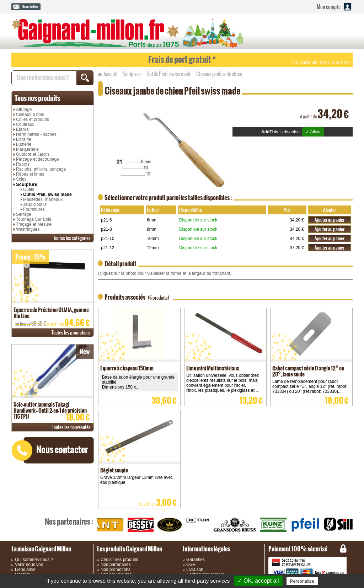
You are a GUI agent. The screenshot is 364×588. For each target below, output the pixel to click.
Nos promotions (116, 570)
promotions (71, 333)
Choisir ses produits (119, 560)
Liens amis (25, 570)
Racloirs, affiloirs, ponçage (41, 169)
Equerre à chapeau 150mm (127, 368)
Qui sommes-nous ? (34, 560)
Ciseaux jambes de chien (219, 74)
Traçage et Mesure (34, 224)
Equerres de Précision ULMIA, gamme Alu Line (51, 313)
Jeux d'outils (35, 204)
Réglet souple (114, 470)
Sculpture (27, 184)
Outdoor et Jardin (33, 154)
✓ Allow (313, 132)
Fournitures (34, 209)
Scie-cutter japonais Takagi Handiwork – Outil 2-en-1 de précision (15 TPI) (50, 410)
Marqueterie (27, 149)
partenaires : (69, 522)
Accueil (110, 74)
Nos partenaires (116, 565)
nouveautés (71, 427)
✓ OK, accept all (258, 581)
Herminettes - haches (36, 134)
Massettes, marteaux (43, 199)
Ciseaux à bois (30, 114)
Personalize (302, 581)
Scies (21, 179)
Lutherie (24, 144)
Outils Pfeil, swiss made (47, 194)
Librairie (24, 139)
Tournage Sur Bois (34, 219)
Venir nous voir (29, 565)
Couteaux (25, 124)
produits (37, 98)
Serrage (24, 214)
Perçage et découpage (38, 159)
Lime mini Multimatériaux (213, 368)
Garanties (196, 560)
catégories (72, 238)
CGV (191, 565)
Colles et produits (33, 119)
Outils (29, 189)
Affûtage (24, 109)
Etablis (22, 129)
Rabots (23, 164)
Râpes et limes (30, 174)
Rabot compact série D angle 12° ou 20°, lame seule (308, 371)
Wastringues (28, 229)
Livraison (195, 570)
